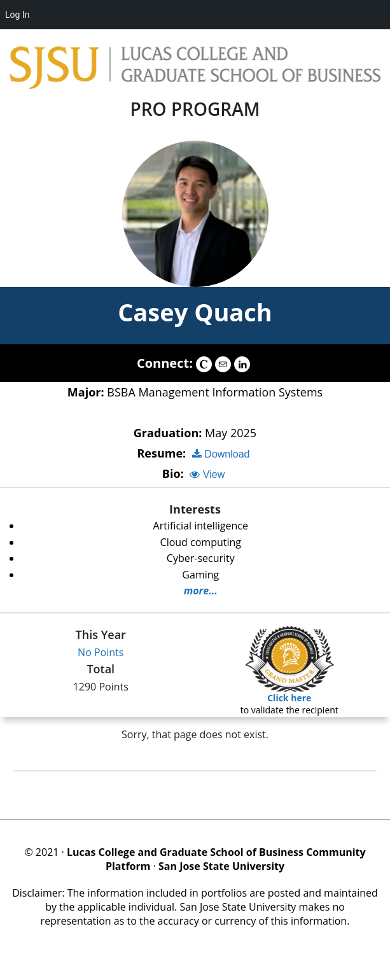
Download (221, 454)
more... (201, 591)
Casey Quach (195, 312)
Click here (289, 698)
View (207, 474)
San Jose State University (221, 866)
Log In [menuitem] (17, 15)
